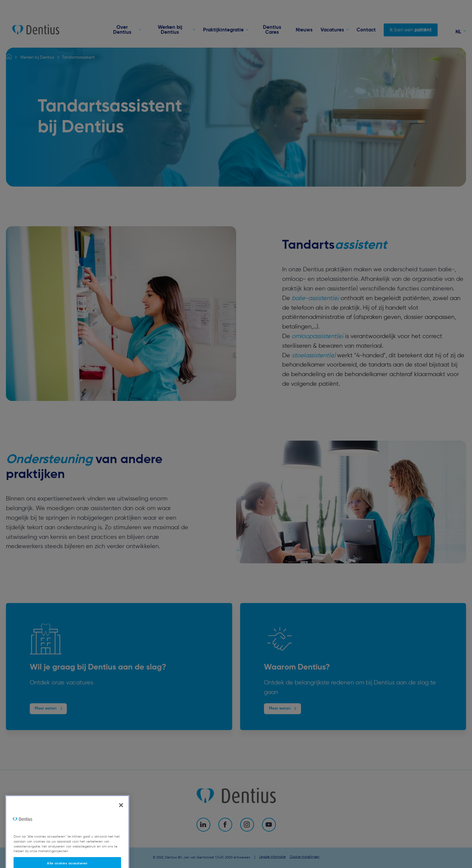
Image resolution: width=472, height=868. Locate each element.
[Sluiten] (121, 814)
